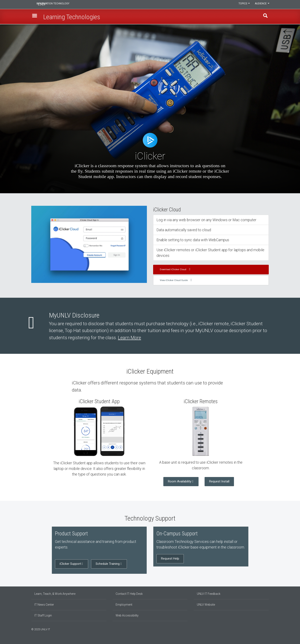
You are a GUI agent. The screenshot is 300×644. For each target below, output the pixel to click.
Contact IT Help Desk (129, 594)
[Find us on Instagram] (261, 629)
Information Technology (60, 5)
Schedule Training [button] (108, 564)
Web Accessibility (127, 615)
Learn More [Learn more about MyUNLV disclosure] (129, 338)
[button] (36, 17)
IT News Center (44, 605)
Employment (124, 605)
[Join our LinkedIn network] (264, 629)
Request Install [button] (219, 481)
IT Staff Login (43, 615)
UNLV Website (206, 605)
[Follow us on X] (266, 629)
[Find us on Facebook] (259, 629)
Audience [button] (261, 5)
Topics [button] (242, 5)
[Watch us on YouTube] (268, 629)
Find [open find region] (264, 17)
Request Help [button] (170, 559)
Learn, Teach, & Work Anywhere (55, 594)
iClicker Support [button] (70, 564)
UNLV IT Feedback (209, 594)
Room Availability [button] (180, 481)
